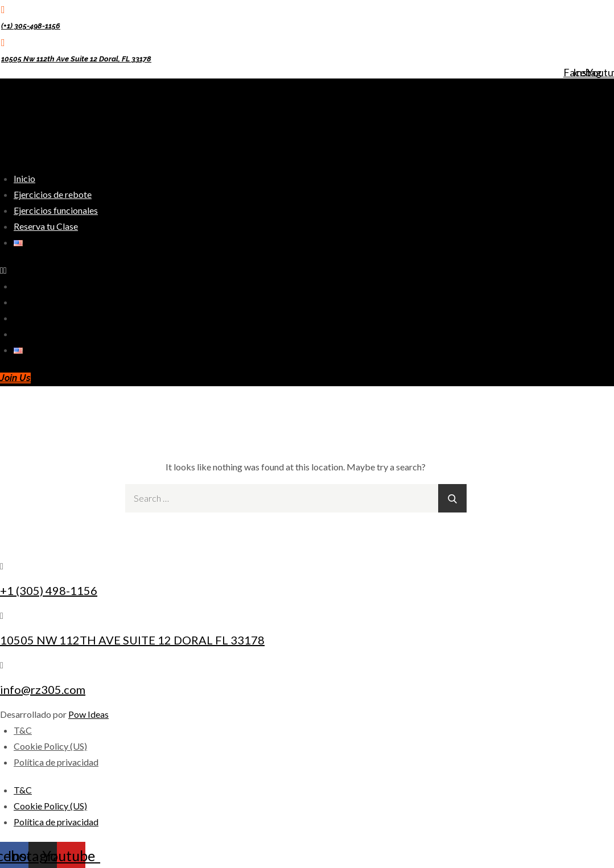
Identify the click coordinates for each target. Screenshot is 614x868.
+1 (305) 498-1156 (49, 590)
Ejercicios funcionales (56, 210)
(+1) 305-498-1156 (31, 26)
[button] (222, 270)
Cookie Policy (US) (50, 746)
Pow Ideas (88, 714)
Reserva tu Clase (46, 226)
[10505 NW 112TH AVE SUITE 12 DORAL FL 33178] (2, 615)
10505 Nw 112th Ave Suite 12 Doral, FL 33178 (76, 59)
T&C (23, 730)
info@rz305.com (43, 689)
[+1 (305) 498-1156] (2, 566)
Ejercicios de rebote (53, 194)
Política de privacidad (56, 762)
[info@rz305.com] (2, 665)
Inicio (24, 178)
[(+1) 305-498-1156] (3, 9)
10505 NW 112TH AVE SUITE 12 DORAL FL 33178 (132, 640)
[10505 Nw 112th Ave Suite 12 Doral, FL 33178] (3, 42)
